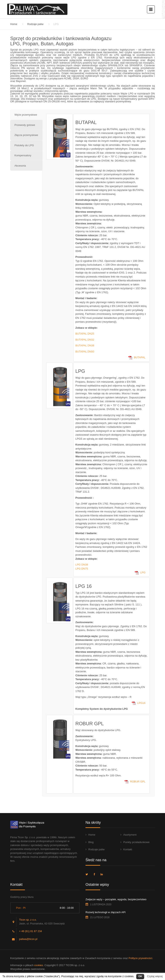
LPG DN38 (82, 565)
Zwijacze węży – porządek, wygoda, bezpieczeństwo (116, 899)
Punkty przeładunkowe (136, 842)
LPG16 (141, 703)
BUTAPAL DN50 (85, 352)
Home (14, 24)
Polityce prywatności (141, 958)
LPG (143, 572)
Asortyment (130, 835)
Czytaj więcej (155, 976)
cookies (39, 965)
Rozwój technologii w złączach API (105, 912)
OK (140, 976)
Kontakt (128, 849)
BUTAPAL (140, 357)
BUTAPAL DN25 (85, 334)
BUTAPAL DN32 (85, 340)
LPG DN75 (82, 569)
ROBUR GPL (138, 782)
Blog (91, 842)
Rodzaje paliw (35, 24)
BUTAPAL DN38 (85, 345)
